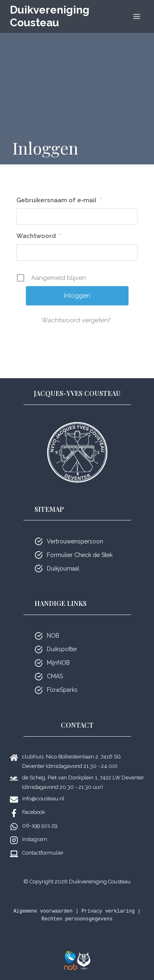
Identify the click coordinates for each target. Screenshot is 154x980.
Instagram (35, 839)
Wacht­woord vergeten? (77, 320)
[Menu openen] (137, 16)
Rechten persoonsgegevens (77, 919)
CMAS (55, 676)
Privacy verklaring (108, 911)
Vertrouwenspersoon (75, 541)
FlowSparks (62, 690)
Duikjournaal (63, 569)
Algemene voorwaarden (43, 911)
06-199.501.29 (40, 826)
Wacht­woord (39, 236)
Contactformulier (43, 853)
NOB (53, 636)
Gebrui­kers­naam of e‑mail (59, 200)
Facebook (34, 812)
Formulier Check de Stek (80, 555)
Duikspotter (62, 649)
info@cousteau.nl (43, 799)
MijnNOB (58, 663)
